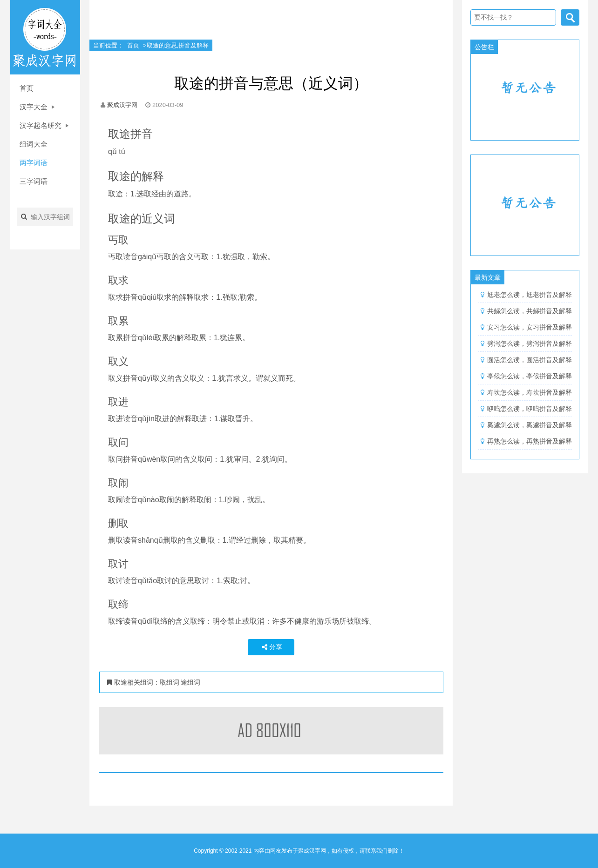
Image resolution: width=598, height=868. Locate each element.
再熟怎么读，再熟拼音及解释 (530, 441)
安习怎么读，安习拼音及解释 (530, 327)
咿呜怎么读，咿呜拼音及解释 (530, 409)
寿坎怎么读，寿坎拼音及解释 (530, 392)
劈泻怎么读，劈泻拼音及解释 (530, 343)
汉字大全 (37, 107)
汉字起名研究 (44, 125)
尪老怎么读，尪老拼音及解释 (530, 295)
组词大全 (34, 144)
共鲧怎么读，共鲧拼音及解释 (530, 311)
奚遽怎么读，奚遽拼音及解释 (530, 425)
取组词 (170, 682)
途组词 (190, 682)
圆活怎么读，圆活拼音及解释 (530, 360)
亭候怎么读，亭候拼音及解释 (530, 376)
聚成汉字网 (122, 105)
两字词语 (34, 163)
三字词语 (34, 181)
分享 (271, 647)
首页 (27, 88)
